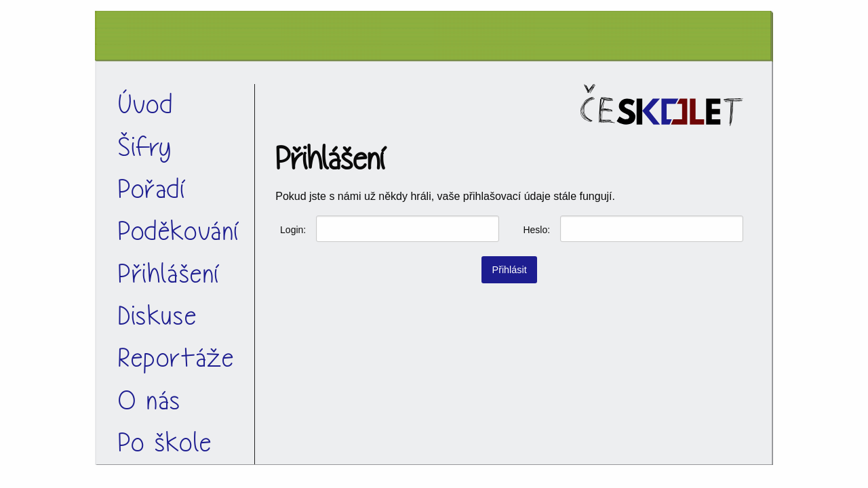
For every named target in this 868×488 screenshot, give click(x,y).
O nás (150, 401)
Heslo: (536, 230)
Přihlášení (170, 274)
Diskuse (157, 316)
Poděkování (179, 231)
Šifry (145, 147)
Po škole (165, 443)
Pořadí (153, 189)
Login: (293, 230)
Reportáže (176, 358)
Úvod (145, 105)
